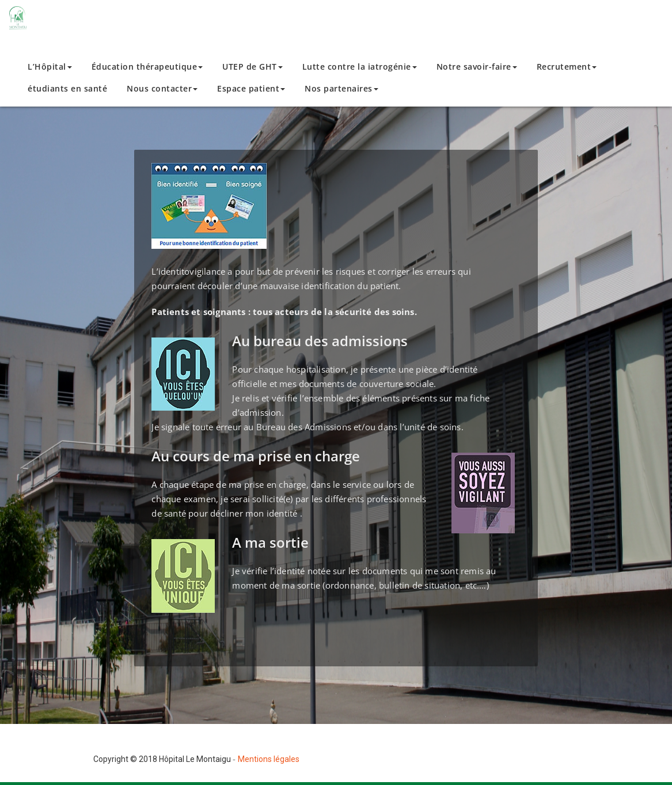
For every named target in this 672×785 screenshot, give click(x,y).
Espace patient (251, 88)
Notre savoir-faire (477, 67)
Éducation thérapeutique (147, 67)
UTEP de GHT (253, 67)
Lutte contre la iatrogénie (360, 67)
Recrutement (567, 67)
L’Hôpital (50, 67)
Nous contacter (162, 88)
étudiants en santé (67, 88)
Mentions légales (269, 759)
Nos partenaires (341, 88)
